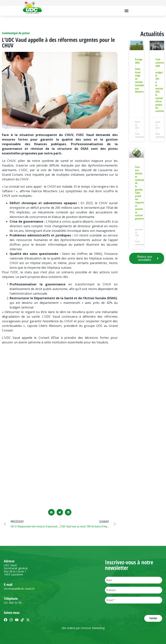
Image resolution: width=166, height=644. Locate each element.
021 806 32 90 (13, 603)
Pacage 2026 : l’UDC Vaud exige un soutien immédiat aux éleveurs (140, 75)
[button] (127, 11)
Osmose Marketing (93, 628)
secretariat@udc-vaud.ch (19, 589)
